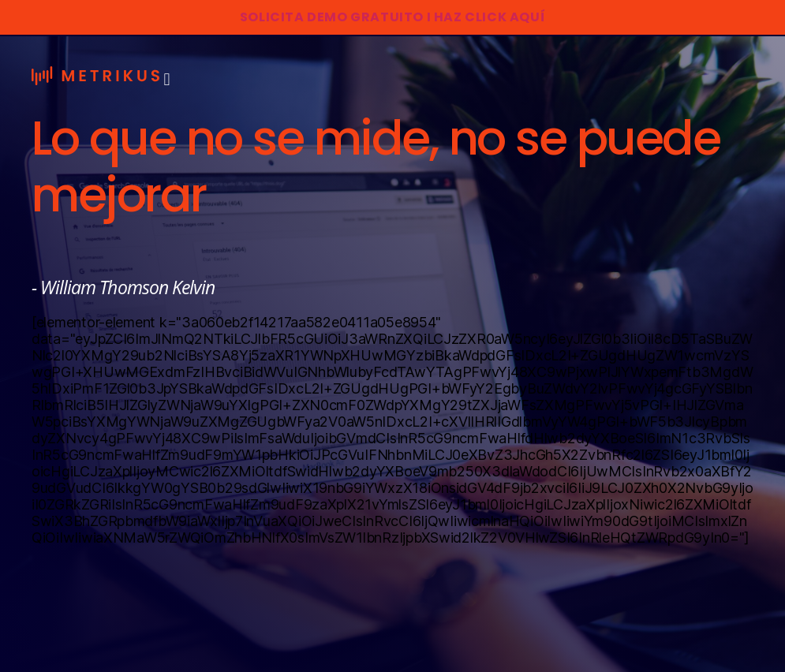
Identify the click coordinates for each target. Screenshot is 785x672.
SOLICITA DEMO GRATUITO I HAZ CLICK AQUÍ (392, 17)
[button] (167, 79)
